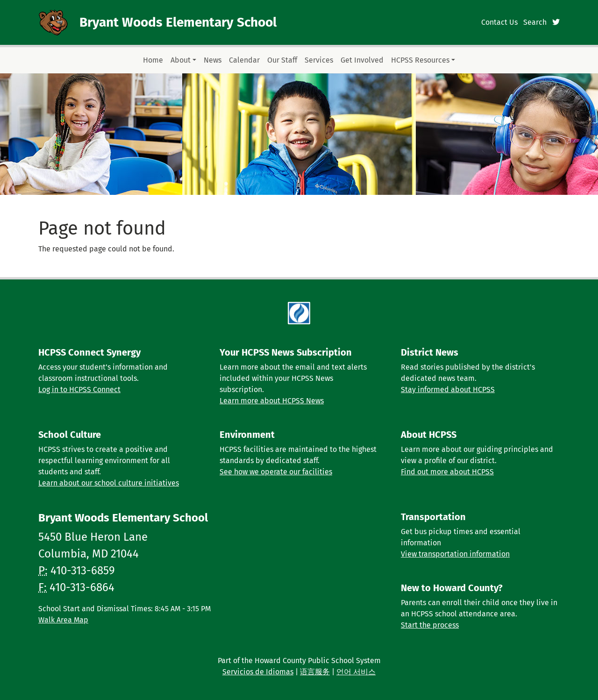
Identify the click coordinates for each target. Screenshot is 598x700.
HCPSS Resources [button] (420, 60)
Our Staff (282, 60)
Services (319, 60)
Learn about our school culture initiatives (109, 483)
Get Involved (362, 60)
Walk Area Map (63, 620)
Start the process (430, 625)
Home (153, 60)
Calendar (244, 60)
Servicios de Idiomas (258, 672)
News (213, 60)
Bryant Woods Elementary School (178, 22)
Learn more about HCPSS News (272, 401)
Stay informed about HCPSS (448, 389)
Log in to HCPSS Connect (79, 389)
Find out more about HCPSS (447, 472)
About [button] (181, 60)
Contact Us (499, 22)
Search (535, 22)
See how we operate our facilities (276, 472)
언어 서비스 (356, 672)
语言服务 (315, 672)
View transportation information (455, 554)
